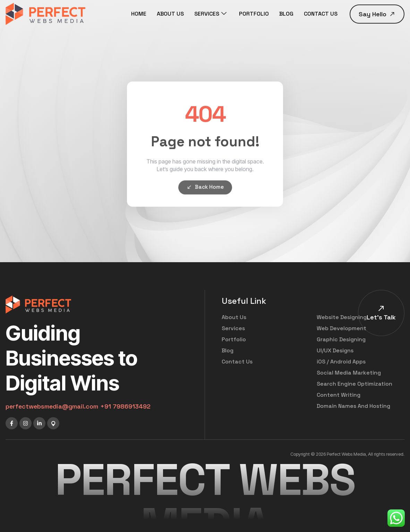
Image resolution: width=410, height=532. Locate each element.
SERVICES (210, 14)
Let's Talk (381, 317)
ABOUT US (170, 14)
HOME (139, 14)
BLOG (286, 14)
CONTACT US (321, 14)
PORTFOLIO (254, 14)
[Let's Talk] (381, 308)
